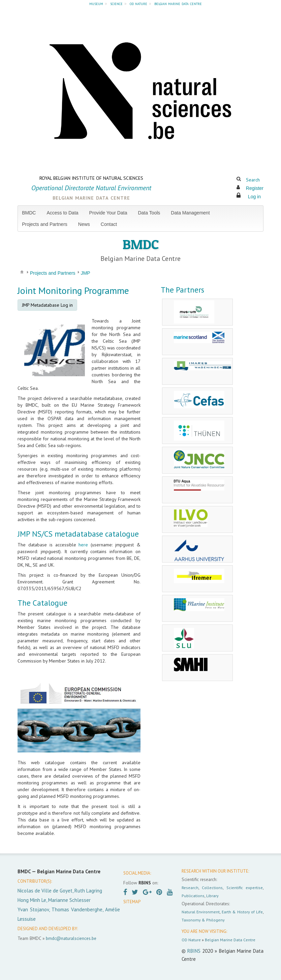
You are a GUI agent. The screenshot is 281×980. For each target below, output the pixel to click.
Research (190, 888)
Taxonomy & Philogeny (203, 920)
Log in (254, 197)
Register (255, 188)
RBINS (194, 951)
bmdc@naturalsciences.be (71, 938)
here (83, 545)
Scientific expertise (245, 888)
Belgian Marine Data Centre (230, 940)
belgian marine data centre (178, 3)
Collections (212, 888)
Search (253, 180)
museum (96, 3)
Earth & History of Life (242, 912)
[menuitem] (32, 213)
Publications (193, 896)
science (116, 3)
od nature (138, 3)
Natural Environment (201, 912)
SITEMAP (132, 902)
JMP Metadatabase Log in (47, 305)
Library (212, 896)
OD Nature (191, 940)
